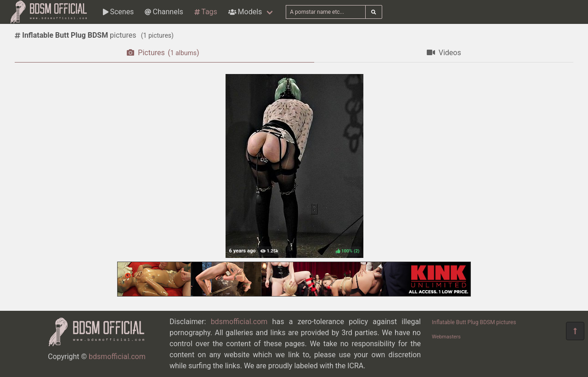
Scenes (118, 12)
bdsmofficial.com (117, 357)
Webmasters (446, 337)
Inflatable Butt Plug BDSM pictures (474, 322)
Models (245, 12)
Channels (164, 12)
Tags (206, 12)
